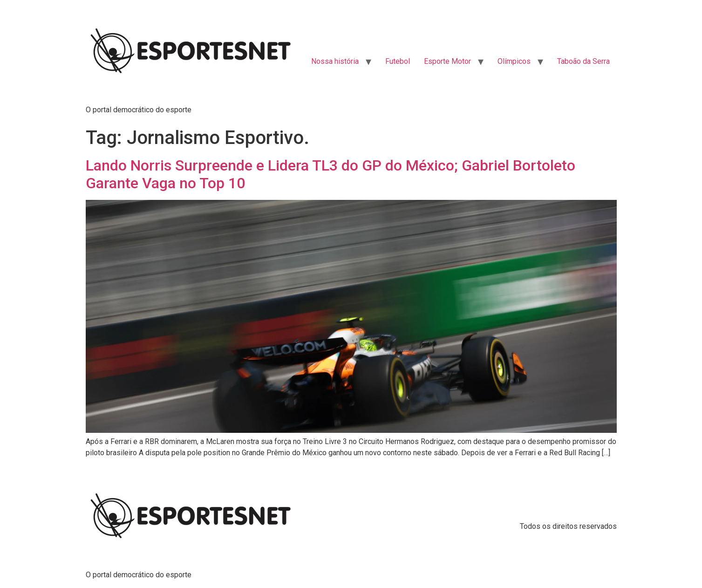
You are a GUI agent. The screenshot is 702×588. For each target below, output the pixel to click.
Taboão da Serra (583, 61)
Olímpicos (514, 61)
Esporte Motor (447, 61)
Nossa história (335, 61)
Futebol (398, 61)
